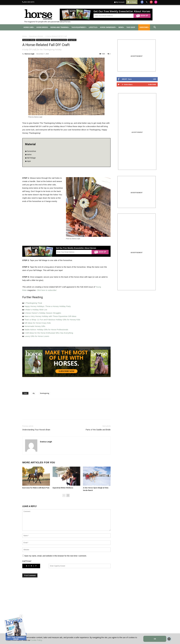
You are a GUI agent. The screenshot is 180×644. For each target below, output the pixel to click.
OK (155, 639)
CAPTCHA (27, 561)
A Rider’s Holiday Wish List (36, 310)
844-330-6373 (29, 2)
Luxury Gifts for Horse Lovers (37, 336)
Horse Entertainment (43, 40)
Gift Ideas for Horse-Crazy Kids (38, 323)
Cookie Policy (36, 640)
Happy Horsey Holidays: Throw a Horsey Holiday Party (48, 306)
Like (154, 79)
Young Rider (72, 40)
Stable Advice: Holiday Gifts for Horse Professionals (46, 330)
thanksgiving (45, 393)
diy (34, 393)
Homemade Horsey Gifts (35, 326)
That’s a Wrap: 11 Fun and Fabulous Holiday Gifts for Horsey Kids (52, 320)
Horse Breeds (42, 27)
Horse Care (29, 27)
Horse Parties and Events (59, 40)
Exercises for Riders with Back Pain (36, 488)
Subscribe (152, 84)
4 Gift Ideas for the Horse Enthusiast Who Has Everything (49, 333)
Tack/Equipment (79, 27)
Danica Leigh (29, 54)
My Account (119, 2)
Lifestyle (93, 27)
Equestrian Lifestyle (36, 36)
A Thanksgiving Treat (33, 303)
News (121, 27)
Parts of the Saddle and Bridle (98, 430)
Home (25, 36)
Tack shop (131, 27)
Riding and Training (60, 27)
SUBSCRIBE (144, 27)
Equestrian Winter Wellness (63, 488)
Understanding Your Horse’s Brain (36, 430)
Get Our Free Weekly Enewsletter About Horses (122, 11)
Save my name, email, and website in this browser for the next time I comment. (55, 556)
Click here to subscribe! (47, 290)
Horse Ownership (108, 27)
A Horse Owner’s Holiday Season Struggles (43, 313)
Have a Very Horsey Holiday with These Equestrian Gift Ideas (50, 316)
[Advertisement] (66, 607)
